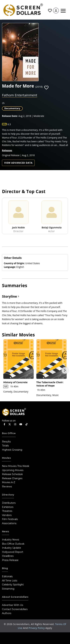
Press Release (10, 560)
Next (65, 370)
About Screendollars (15, 597)
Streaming (8, 589)
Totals (5, 446)
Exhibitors (8, 507)
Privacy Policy (37, 628)
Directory (8, 495)
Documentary (12, 108)
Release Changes (12, 478)
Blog (5, 568)
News (5, 531)
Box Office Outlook (13, 544)
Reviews (7, 487)
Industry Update (11, 548)
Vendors (7, 515)
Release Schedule (12, 474)
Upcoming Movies (13, 470)
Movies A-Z (9, 482)
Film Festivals (10, 519)
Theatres (7, 511)
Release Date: (10, 116)
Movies (6, 458)
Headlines (8, 556)
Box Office (9, 433)
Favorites (50, 11)
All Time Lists (10, 581)
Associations (9, 523)
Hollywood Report (13, 552)
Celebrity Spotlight (13, 585)
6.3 (9, 124)
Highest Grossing (12, 450)
